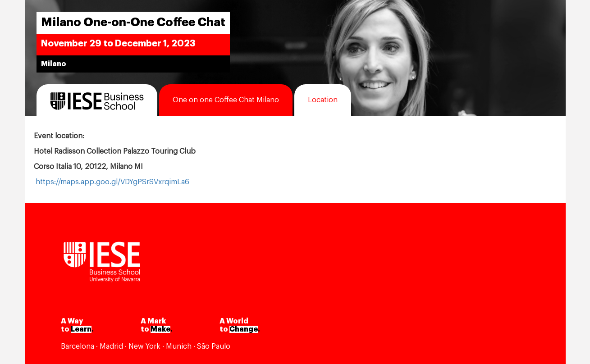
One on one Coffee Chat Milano (226, 100)
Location (323, 100)
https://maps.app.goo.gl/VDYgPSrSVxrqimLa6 (112, 182)
